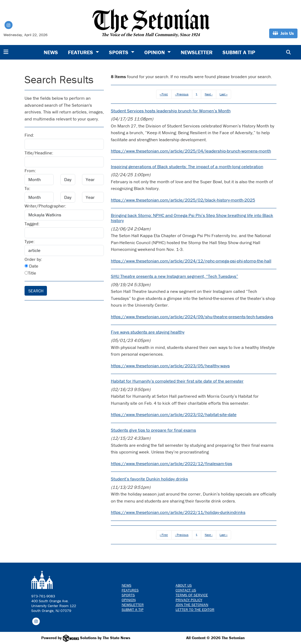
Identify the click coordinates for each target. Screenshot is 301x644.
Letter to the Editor (195, 610)
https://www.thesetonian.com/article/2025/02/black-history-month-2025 (183, 200)
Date (31, 266)
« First (164, 94)
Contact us (186, 590)
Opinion (129, 600)
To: (27, 188)
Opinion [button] (155, 52)
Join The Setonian (192, 605)
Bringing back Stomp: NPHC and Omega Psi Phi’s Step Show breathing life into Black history (192, 218)
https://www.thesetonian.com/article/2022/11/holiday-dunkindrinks (178, 512)
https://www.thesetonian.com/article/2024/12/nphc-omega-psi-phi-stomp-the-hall (191, 261)
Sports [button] (119, 52)
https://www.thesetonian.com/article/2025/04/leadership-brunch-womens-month (191, 151)
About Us (184, 585)
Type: (30, 241)
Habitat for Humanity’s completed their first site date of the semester (177, 381)
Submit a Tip (239, 52)
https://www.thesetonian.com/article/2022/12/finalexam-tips (172, 463)
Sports (128, 595)
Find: (29, 135)
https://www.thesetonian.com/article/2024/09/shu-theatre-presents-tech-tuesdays (192, 317)
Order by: (33, 259)
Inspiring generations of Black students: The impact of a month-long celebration (187, 167)
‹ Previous (182, 94)
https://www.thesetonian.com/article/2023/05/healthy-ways (170, 366)
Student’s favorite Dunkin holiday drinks (149, 479)
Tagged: (32, 224)
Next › (209, 94)
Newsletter (197, 52)
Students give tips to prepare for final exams (153, 430)
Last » (223, 94)
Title (30, 273)
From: (30, 171)
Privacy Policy (189, 600)
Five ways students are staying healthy (148, 332)
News (51, 52)
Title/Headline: (39, 153)
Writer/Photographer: (45, 206)
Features (130, 590)
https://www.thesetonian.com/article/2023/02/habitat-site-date (174, 414)
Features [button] (81, 52)
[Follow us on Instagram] (36, 621)
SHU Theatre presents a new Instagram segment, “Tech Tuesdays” (175, 276)
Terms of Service (192, 595)
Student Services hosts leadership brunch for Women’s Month (171, 111)
